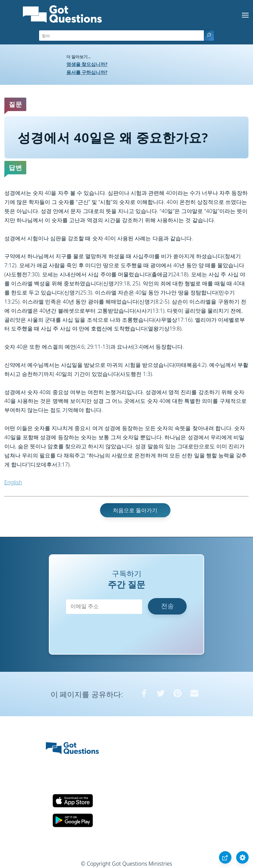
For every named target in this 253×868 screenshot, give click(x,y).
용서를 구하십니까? (87, 72)
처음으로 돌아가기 (135, 510)
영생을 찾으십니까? (87, 64)
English (13, 482)
